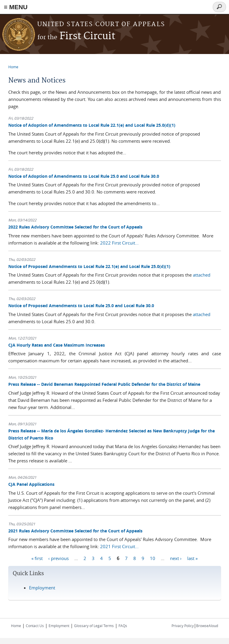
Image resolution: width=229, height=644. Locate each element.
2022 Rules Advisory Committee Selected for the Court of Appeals (75, 227)
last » (192, 558)
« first (37, 558)
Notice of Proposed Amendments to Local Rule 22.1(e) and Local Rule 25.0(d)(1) (89, 266)
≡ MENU (16, 7)
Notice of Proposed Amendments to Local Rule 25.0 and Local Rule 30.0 (81, 306)
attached (202, 275)
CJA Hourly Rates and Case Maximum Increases (57, 345)
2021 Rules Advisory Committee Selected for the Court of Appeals (75, 531)
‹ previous (59, 558)
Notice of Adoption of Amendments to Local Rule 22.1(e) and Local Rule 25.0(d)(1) (92, 125)
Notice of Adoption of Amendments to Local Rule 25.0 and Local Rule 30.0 (84, 176)
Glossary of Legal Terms (94, 626)
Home (13, 67)
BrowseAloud (207, 626)
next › (176, 558)
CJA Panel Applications (31, 484)
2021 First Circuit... (119, 546)
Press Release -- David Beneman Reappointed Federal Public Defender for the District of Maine (104, 384)
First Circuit (76, 36)
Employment (42, 588)
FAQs (123, 626)
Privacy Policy (183, 626)
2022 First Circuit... (119, 243)
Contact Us (35, 626)
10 (153, 558)
